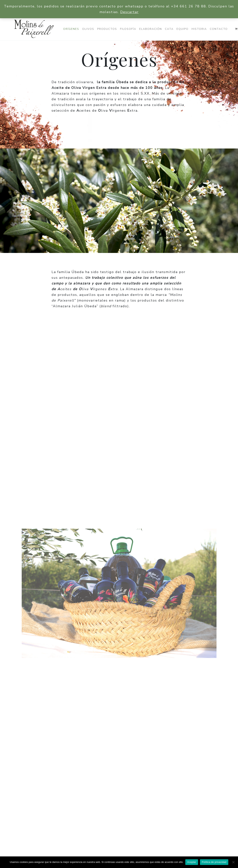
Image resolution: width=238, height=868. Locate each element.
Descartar (129, 12)
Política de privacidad (214, 862)
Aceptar (192, 862)
